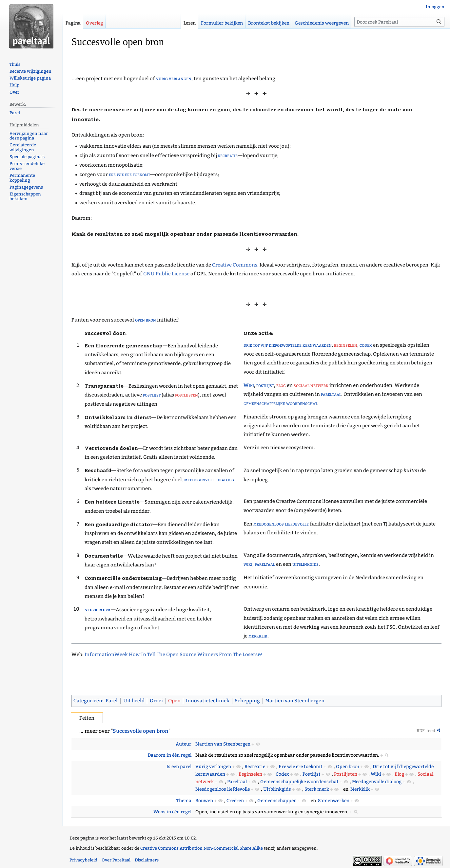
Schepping (247, 701)
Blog (399, 774)
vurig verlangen (174, 79)
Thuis (15, 64)
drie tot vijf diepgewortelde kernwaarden (288, 345)
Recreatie (255, 767)
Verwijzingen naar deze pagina (29, 136)
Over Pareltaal (116, 860)
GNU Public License (166, 274)
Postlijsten (346, 774)
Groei (156, 701)
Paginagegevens (26, 187)
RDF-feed (426, 731)
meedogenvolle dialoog (209, 480)
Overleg (94, 23)
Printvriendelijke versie (27, 166)
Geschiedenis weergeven (322, 23)
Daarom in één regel (169, 755)
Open (174, 701)
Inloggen (435, 7)
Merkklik (360, 789)
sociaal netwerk (311, 385)
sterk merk (98, 609)
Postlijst (312, 774)
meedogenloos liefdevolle (281, 524)
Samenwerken (334, 801)
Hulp (14, 85)
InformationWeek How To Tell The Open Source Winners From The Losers (171, 655)
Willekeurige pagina (30, 78)
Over (14, 92)
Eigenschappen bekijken (25, 196)
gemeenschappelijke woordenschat (280, 403)
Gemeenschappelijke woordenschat (299, 782)
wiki (248, 564)
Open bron (348, 767)
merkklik (258, 636)
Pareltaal (237, 782)
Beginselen (250, 774)
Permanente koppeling (22, 178)
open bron (146, 320)
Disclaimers (147, 860)
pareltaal (331, 394)
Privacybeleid (83, 860)
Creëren (235, 801)
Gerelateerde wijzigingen (23, 147)
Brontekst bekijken (269, 23)
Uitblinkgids (277, 789)
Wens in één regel (172, 812)
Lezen (190, 23)
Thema (184, 801)
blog (281, 385)
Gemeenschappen (277, 801)
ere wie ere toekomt (129, 175)
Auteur (184, 744)
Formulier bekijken (222, 23)
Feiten (87, 718)
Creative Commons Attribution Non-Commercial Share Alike (202, 848)
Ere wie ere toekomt (301, 767)
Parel (112, 701)
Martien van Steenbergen (295, 701)
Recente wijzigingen (30, 71)
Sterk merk (317, 789)
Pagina (73, 23)
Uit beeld (134, 701)
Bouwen (204, 801)
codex (366, 345)
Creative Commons (235, 265)
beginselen (346, 345)
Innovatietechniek (208, 701)
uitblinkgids (305, 564)
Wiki (249, 385)
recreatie (228, 156)
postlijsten (186, 395)
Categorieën (88, 701)
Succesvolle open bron (141, 731)
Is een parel (179, 767)
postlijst (152, 395)
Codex (282, 774)
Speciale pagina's (27, 157)
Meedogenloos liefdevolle (223, 789)
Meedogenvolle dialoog (377, 782)
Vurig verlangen (213, 767)
